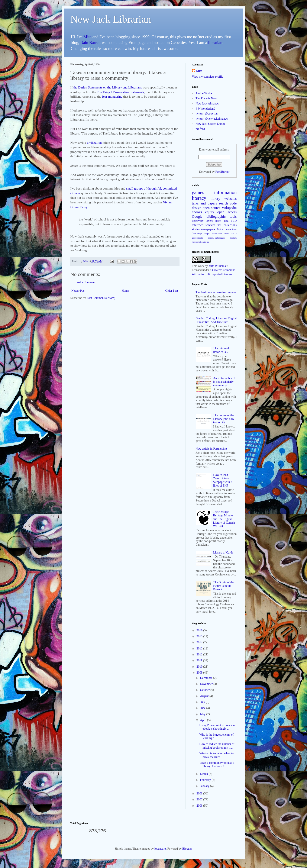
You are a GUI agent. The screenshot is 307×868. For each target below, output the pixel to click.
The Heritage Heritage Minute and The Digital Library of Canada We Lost (224, 519)
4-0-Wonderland (205, 109)
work (201, 266)
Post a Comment (86, 282)
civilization (94, 143)
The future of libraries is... (221, 350)
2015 (200, 636)
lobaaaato (160, 849)
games (198, 192)
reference (197, 225)
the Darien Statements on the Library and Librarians (108, 87)
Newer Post (78, 291)
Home (125, 291)
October (205, 690)
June (203, 708)
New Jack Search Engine (211, 124)
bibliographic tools (222, 217)
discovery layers (202, 221)
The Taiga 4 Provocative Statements (120, 92)
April (203, 720)
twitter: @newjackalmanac (212, 119)
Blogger (187, 849)
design (197, 208)
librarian (215, 43)
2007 (200, 799)
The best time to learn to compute (216, 292)
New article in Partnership (211, 449)
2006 (200, 806)
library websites (224, 199)
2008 (200, 793)
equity (210, 212)
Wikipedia (229, 208)
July (203, 702)
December (206, 678)
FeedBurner (222, 172)
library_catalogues (216, 238)
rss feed (200, 129)
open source (212, 208)
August (205, 696)
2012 (200, 654)
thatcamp (197, 233)
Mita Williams (217, 266)
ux (208, 242)
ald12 (234, 233)
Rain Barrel (90, 43)
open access (227, 212)
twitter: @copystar (207, 114)
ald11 (227, 233)
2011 (200, 660)
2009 (200, 673)
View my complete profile (208, 77)
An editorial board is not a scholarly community (224, 382)
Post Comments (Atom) (101, 298)
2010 (200, 667)
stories (196, 229)
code (233, 203)
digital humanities (227, 229)
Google (197, 217)
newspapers (208, 229)
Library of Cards (223, 553)
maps (207, 233)
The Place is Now (206, 98)
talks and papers (204, 203)
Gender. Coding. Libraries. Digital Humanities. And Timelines (216, 320)
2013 (200, 648)
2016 (200, 630)
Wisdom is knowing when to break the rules (216, 755)
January (205, 786)
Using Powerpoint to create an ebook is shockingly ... (217, 727)
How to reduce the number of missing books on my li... (217, 746)
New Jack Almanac (207, 104)
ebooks (197, 212)
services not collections (221, 225)
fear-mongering (112, 96)
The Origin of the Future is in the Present (224, 586)
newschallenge (199, 242)
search (224, 203)
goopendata (197, 238)
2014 (200, 642)
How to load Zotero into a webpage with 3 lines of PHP (223, 480)
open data (222, 221)
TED (234, 221)
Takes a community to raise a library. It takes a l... (217, 765)
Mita (88, 37)
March (204, 774)
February (206, 780)
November (207, 684)
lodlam (233, 238)
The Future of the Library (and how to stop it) (224, 419)
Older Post (172, 291)
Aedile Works (204, 93)
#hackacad (217, 233)
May (203, 714)
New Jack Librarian (111, 19)
